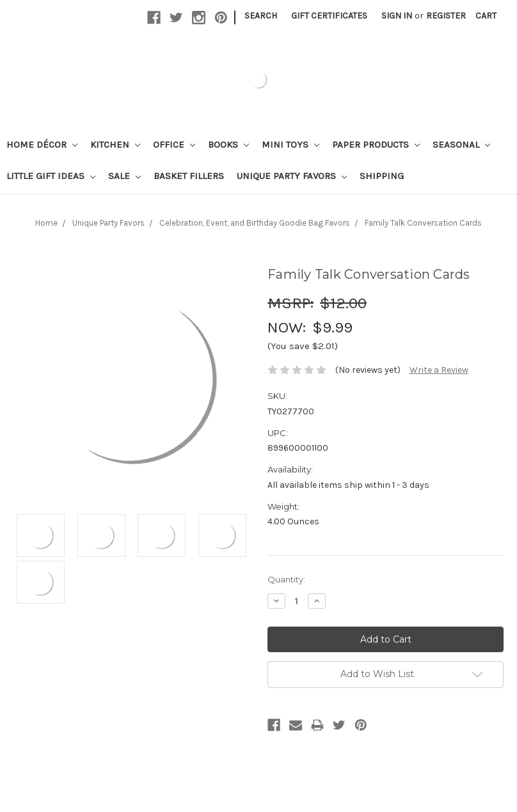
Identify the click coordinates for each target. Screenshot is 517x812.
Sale (124, 176)
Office (174, 144)
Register (446, 16)
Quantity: (286, 579)
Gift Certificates (329, 16)
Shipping (382, 176)
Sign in (397, 16)
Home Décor (42, 144)
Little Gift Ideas (51, 176)
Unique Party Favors (292, 176)
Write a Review (439, 370)
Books (228, 144)
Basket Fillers (189, 176)
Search (261, 16)
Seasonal (461, 144)
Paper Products (376, 144)
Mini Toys (290, 144)
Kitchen (115, 144)
